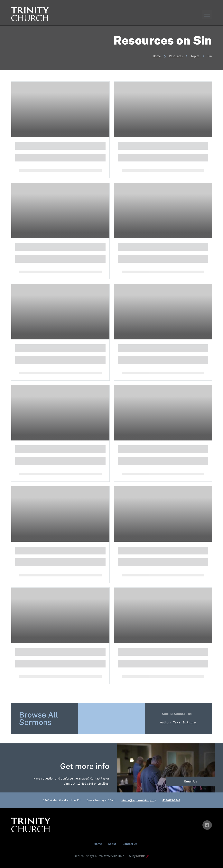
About (112, 844)
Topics (195, 56)
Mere (140, 856)
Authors (166, 722)
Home (157, 56)
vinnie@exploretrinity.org (139, 800)
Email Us (191, 781)
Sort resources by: (177, 714)
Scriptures (190, 722)
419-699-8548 (171, 800)
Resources (176, 56)
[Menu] (207, 15)
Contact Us (130, 844)
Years (177, 722)
